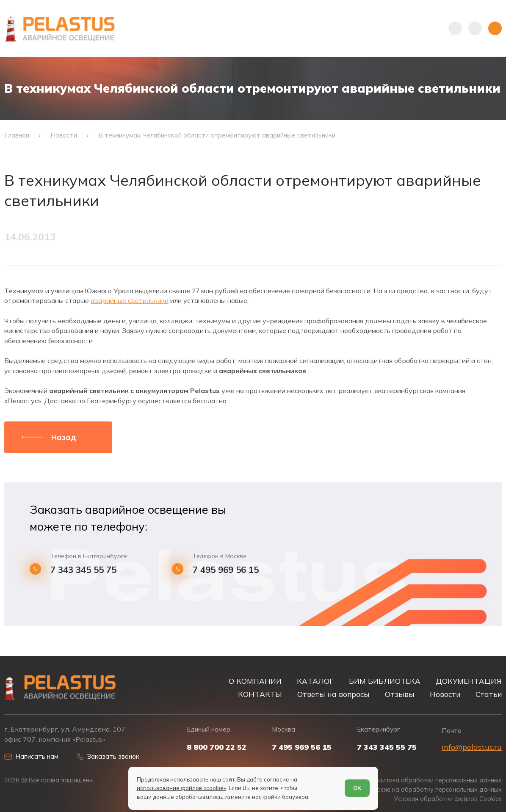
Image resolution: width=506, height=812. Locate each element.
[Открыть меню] (495, 28)
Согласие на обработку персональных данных (432, 790)
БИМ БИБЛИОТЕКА (385, 681)
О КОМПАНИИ (255, 681)
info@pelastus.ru (472, 747)
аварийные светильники (130, 300)
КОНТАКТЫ (260, 694)
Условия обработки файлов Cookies (448, 799)
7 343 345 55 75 (83, 570)
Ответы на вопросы (333, 694)
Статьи (489, 694)
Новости (445, 694)
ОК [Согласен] (357, 788)
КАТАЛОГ (315, 681)
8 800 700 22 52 (217, 747)
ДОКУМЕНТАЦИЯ (469, 681)
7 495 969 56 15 (226, 570)
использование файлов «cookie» (181, 788)
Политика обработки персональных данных (436, 780)
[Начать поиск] (475, 28)
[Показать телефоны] (455, 28)
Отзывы (400, 694)
